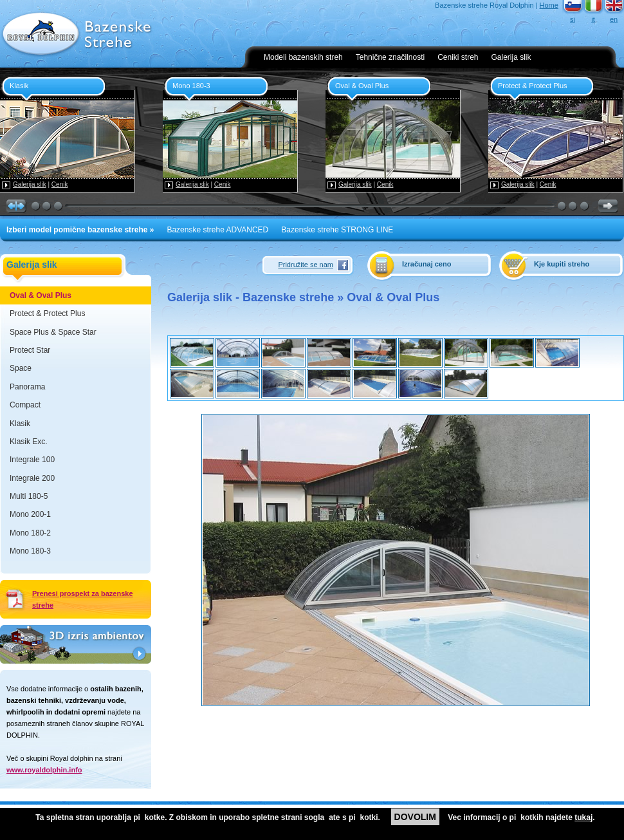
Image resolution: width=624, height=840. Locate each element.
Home (549, 5)
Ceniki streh (458, 57)
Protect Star (30, 350)
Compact (25, 405)
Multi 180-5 (29, 496)
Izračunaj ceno (427, 264)
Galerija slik (511, 57)
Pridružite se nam (306, 265)
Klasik (20, 424)
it (593, 19)
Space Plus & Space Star (53, 332)
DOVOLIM (415, 817)
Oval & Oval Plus (41, 295)
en (614, 19)
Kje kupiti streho (562, 264)
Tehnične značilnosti (390, 57)
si (573, 19)
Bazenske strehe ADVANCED (217, 230)
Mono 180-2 (30, 533)
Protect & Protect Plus (47, 313)
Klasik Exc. (29, 442)
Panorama (27, 387)
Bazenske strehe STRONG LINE (337, 230)
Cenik (60, 184)
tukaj (583, 817)
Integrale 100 (32, 460)
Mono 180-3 (30, 551)
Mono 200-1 (30, 514)
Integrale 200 (32, 478)
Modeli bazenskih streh (303, 57)
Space (21, 368)
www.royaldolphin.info (44, 770)
